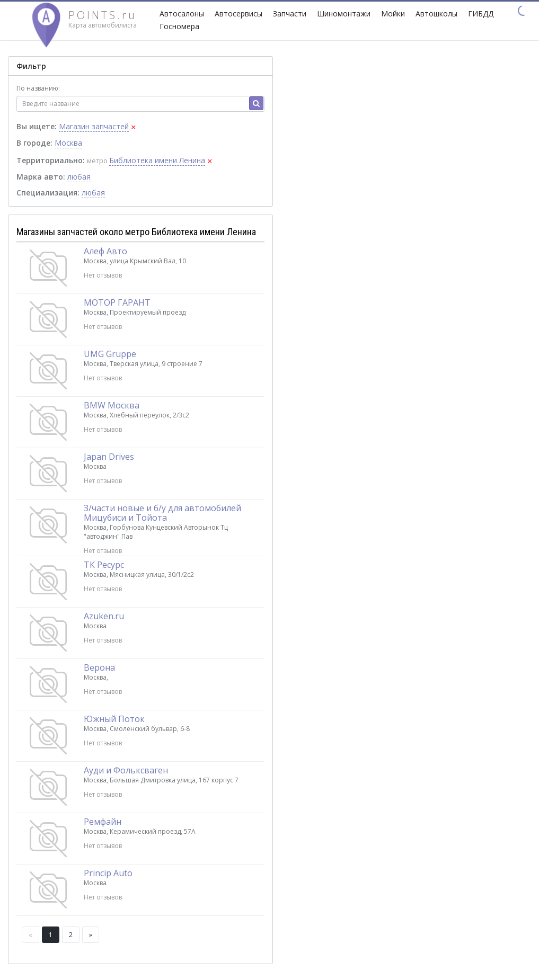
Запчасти (290, 14)
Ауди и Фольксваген (126, 770)
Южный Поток (114, 719)
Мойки (393, 14)
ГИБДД (481, 14)
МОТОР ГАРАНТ (117, 302)
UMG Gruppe (110, 354)
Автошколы (436, 14)
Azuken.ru (104, 616)
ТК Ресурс (104, 565)
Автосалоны (182, 14)
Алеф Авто (105, 251)
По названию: (38, 88)
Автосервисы (238, 14)
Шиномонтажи (344, 14)
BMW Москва (112, 405)
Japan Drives (109, 457)
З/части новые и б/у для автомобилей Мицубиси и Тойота (162, 513)
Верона (99, 667)
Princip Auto (108, 873)
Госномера (179, 26)
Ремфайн (103, 822)
